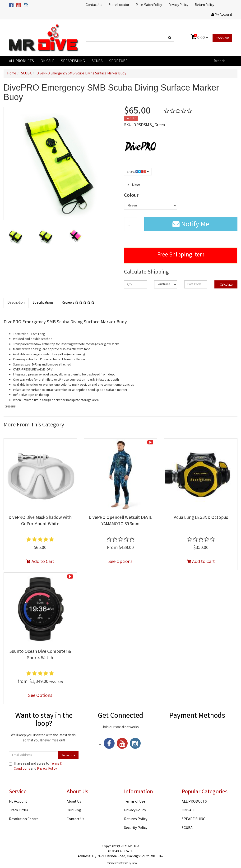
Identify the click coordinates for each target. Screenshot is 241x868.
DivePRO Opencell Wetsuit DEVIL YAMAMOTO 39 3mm (120, 521)
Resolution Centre (24, 819)
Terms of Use (135, 802)
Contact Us (94, 5)
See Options (120, 562)
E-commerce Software (116, 863)
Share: (138, 172)
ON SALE (47, 61)
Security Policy (136, 828)
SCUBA (97, 61)
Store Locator (119, 5)
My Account (18, 802)
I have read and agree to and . (36, 767)
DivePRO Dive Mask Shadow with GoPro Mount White (40, 521)
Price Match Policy (149, 5)
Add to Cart (40, 562)
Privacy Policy (178, 5)
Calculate (226, 285)
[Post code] (196, 284)
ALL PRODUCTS (21, 61)
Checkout (222, 38)
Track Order (19, 811)
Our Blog (74, 811)
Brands (219, 61)
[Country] (166, 284)
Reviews (78, 303)
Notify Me (191, 225)
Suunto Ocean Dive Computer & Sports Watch (40, 655)
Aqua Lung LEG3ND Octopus (201, 518)
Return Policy (205, 5)
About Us (74, 802)
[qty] (136, 284)
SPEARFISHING (73, 61)
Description (16, 303)
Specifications (43, 303)
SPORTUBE (118, 61)
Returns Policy (136, 819)
